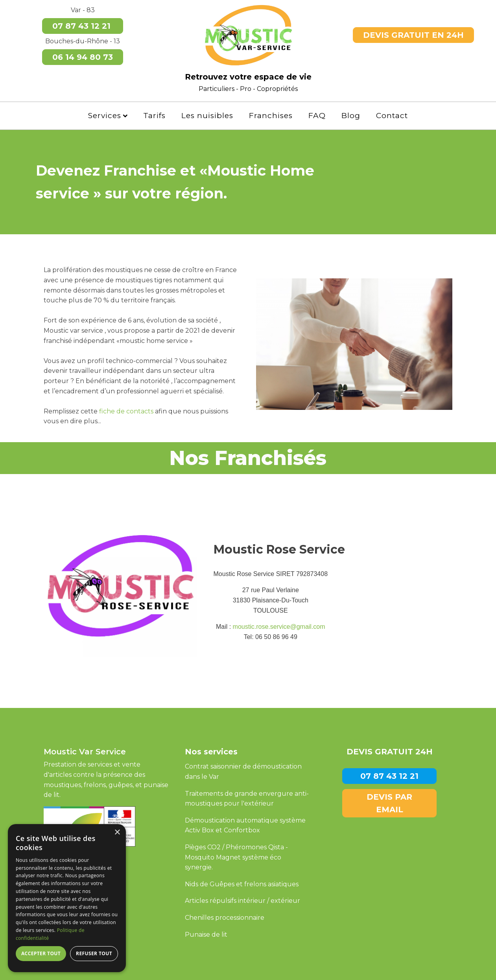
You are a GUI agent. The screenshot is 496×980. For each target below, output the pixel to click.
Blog (351, 116)
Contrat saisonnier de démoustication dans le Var (243, 772)
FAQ (317, 116)
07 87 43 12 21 (83, 26)
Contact (392, 116)
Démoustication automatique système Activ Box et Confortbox (245, 825)
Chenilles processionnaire (225, 918)
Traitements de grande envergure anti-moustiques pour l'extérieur (247, 799)
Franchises (271, 116)
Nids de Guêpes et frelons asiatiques (242, 884)
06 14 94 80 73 (83, 57)
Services (108, 116)
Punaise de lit (206, 935)
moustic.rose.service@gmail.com (279, 627)
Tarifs (154, 116)
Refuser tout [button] (94, 953)
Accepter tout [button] (41, 953)
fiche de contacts (126, 411)
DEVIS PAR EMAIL (389, 803)
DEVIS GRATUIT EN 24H (413, 35)
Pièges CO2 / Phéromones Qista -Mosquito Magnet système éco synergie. (236, 857)
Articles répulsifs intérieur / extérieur (242, 901)
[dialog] (67, 898)
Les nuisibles (207, 116)
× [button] (117, 833)
